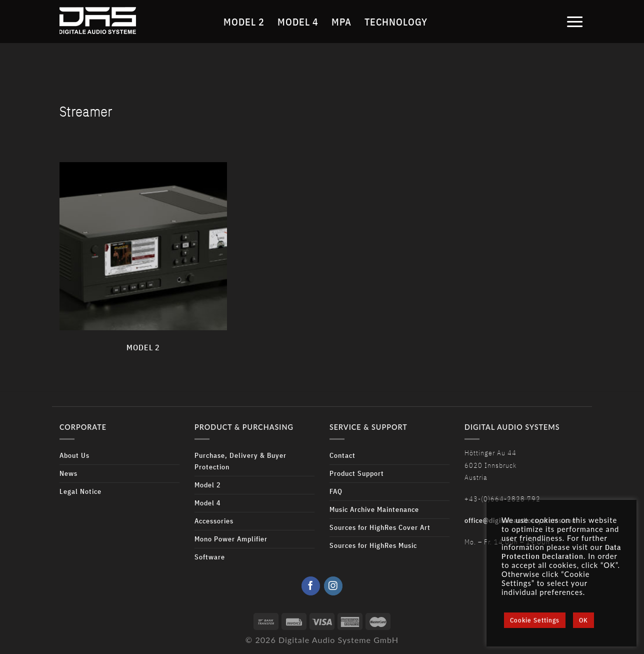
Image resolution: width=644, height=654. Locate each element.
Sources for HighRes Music (373, 545)
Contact (342, 455)
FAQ (336, 491)
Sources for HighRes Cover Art (380, 527)
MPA (341, 22)
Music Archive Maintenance (374, 509)
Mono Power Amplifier (231, 539)
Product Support (357, 473)
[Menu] (575, 22)
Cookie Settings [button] (535, 620)
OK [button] (583, 620)
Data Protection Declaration (561, 552)
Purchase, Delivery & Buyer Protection (240, 461)
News (68, 473)
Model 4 (298, 22)
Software (210, 557)
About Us (74, 455)
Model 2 (244, 22)
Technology (396, 22)
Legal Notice (80, 491)
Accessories (214, 521)
